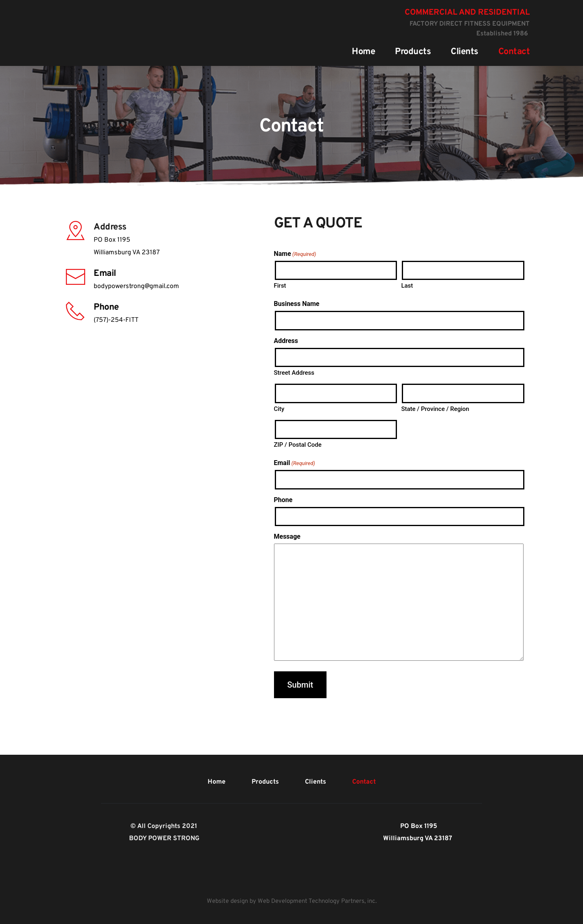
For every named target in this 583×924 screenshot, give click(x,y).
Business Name (297, 304)
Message (287, 536)
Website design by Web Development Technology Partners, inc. (292, 901)
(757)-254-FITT (116, 320)
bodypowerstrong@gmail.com (136, 286)
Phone (283, 500)
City (279, 409)
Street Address (294, 373)
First (280, 286)
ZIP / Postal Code (298, 445)
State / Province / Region (435, 409)
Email (295, 463)
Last (407, 286)
